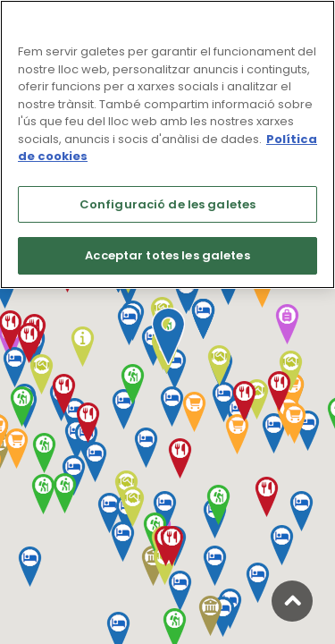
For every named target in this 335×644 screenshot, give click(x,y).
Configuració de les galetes (168, 204)
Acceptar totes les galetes (167, 255)
